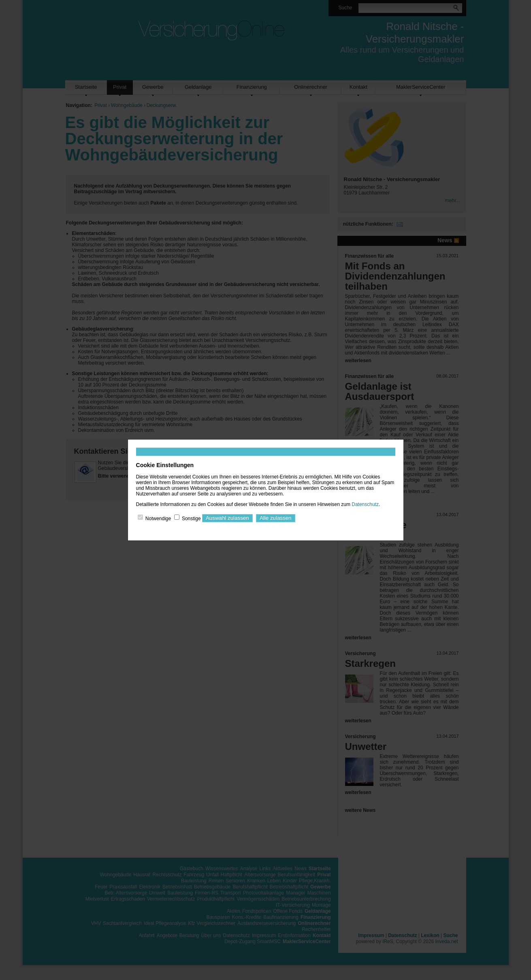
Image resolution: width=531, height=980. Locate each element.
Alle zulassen (276, 518)
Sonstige (191, 518)
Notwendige (158, 518)
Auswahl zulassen (227, 518)
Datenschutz (365, 504)
